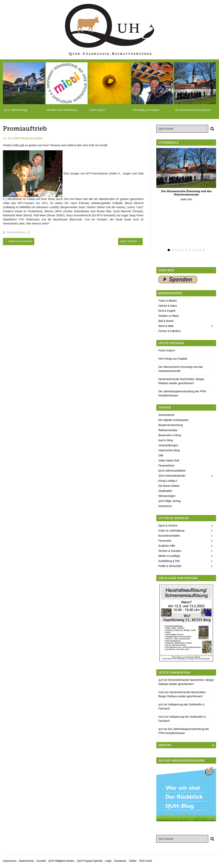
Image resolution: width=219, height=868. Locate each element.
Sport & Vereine (168, 526)
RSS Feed (146, 861)
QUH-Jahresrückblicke (172, 471)
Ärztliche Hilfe (167, 546)
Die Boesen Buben (31, 138)
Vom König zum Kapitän (173, 359)
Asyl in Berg (166, 440)
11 (204, 250)
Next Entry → (130, 241)
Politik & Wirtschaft (170, 566)
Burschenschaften (169, 536)
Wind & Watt (166, 326)
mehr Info (186, 199)
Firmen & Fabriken (169, 331)
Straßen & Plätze (169, 316)
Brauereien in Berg (170, 435)
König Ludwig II (168, 481)
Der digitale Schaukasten (173, 420)
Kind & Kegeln (167, 311)
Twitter (133, 861)
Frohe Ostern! (167, 350)
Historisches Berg (169, 450)
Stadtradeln (165, 491)
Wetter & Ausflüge (169, 556)
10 (200, 250)
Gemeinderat (166, 415)
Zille (161, 455)
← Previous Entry (19, 241)
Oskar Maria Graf (169, 460)
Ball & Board (166, 321)
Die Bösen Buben (169, 486)
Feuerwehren (166, 466)
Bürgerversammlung (171, 425)
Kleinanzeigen (167, 496)
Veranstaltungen (168, 445)
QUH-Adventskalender (172, 476)
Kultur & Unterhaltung (171, 531)
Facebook (120, 861)
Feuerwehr (165, 541)
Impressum (165, 506)
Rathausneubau (168, 430)
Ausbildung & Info (169, 561)
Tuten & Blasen (168, 301)
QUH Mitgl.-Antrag (169, 501)
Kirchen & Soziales (170, 551)
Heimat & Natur (168, 306)
